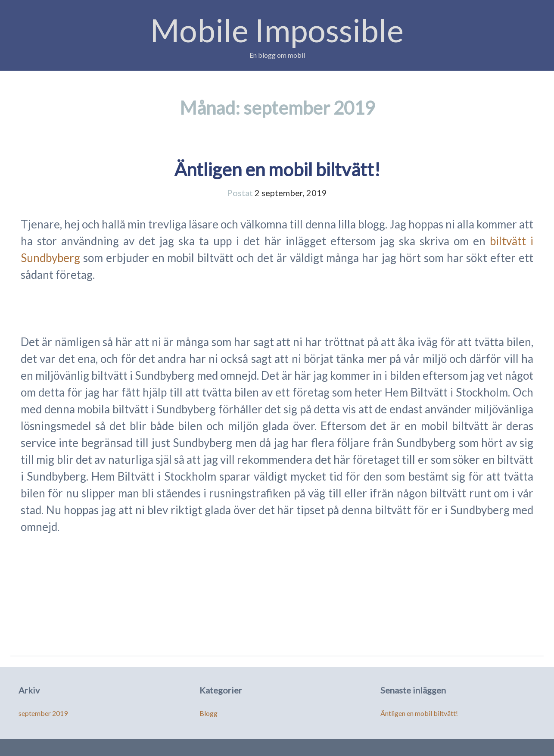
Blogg (209, 713)
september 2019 (43, 713)
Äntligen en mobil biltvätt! (277, 169)
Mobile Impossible (277, 30)
